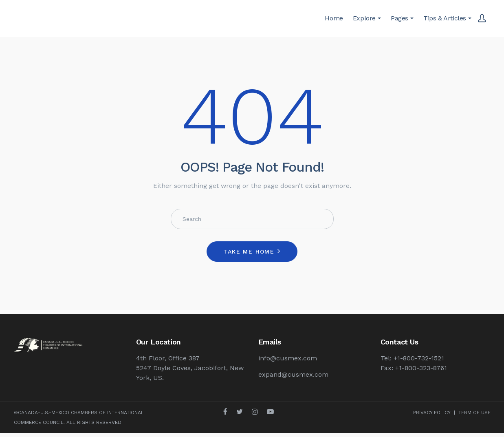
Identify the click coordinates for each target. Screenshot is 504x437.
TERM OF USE (474, 413)
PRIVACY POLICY (432, 413)
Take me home (249, 252)
